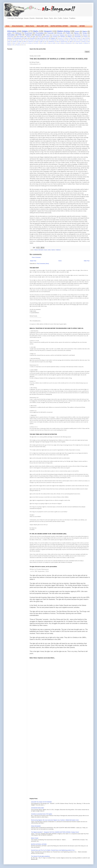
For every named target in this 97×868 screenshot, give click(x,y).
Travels (9, 41)
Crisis (40, 37)
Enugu (37, 41)
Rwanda (18, 45)
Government (28, 33)
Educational (38, 35)
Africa (88, 38)
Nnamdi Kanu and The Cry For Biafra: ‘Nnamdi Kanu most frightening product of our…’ (53, 850)
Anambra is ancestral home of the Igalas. (42, 814)
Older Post (87, 261)
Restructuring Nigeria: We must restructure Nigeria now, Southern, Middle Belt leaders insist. (55, 820)
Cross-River (36, 43)
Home (7, 26)
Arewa (28, 37)
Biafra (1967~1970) (42, 26)
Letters (9, 33)
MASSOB (77, 35)
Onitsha (9, 38)
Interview (70, 35)
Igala (41, 41)
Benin (22, 40)
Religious (53, 38)
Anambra (55, 37)
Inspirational (51, 41)
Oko (14, 45)
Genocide (32, 38)
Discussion (47, 37)
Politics (68, 33)
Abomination (78, 37)
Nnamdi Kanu (64, 41)
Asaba (20, 41)
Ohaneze (85, 35)
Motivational (69, 43)
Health (54, 43)
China (23, 43)
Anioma (11, 40)
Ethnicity (60, 33)
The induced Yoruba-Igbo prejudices (40, 856)
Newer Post (33, 261)
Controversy (10, 37)
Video (67, 40)
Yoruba (85, 33)
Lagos (84, 38)
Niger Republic (79, 43)
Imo (45, 41)
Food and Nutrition (30, 40)
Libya (58, 43)
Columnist (50, 33)
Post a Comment (36, 257)
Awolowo (17, 40)
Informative (12, 31)
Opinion (76, 33)
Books (14, 43)
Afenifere (63, 37)
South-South (74, 40)
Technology (61, 40)
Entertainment (18, 38)
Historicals (74, 26)
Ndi (74, 43)
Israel (58, 41)
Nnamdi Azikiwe (40, 40)
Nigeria (85, 31)
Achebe (14, 41)
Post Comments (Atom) (43, 264)
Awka (25, 41)
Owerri (47, 40)
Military (70, 37)
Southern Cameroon (83, 40)
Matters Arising (63, 31)
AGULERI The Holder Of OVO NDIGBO (41, 802)
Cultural (47, 35)
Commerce (60, 38)
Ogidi (71, 41)
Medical (63, 43)
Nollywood (86, 43)
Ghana (49, 43)
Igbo (34, 37)
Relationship (54, 40)
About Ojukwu (20, 37)
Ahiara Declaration (18, 26)
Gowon (66, 38)
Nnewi (79, 38)
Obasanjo (9, 45)
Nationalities (11, 35)
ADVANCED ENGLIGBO (37, 808)
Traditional (28, 35)
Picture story (45, 38)
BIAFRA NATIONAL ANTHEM (59, 26)
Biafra (36, 31)
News (26, 38)
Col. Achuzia (29, 43)
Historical (18, 33)
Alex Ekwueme (77, 42)
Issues (77, 31)
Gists (38, 38)
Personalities (40, 33)
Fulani (45, 43)
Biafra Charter (30, 26)
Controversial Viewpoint (58, 35)
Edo (41, 43)
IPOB (20, 35)
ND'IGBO (82, 26)
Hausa (86, 37)
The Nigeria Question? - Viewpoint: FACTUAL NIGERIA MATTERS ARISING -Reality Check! (55, 832)
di (22, 45)
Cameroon (31, 41)
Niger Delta (73, 38)
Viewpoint (48, 31)
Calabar (19, 43)
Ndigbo (25, 31)
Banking (84, 42)
